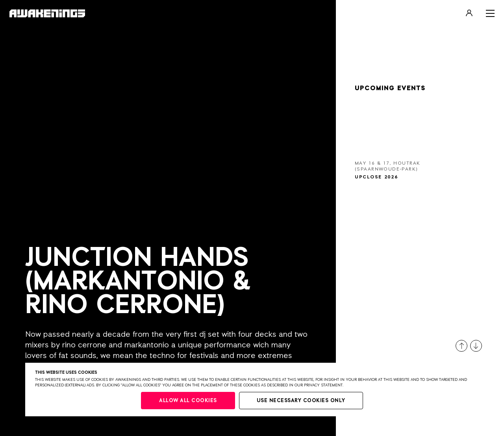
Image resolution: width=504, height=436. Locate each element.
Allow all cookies (188, 401)
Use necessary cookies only (301, 401)
